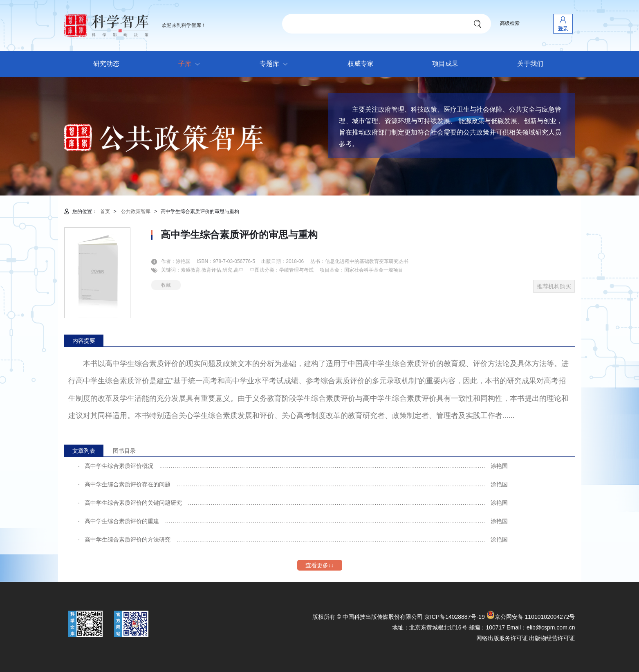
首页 (105, 211)
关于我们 (530, 64)
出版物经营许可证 (552, 638)
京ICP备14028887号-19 (455, 617)
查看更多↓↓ (320, 565)
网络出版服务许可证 (502, 638)
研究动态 (106, 64)
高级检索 (510, 23)
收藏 (166, 285)
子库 (191, 64)
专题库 (276, 64)
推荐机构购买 (554, 286)
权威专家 (361, 64)
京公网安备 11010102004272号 (531, 617)
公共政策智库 (136, 211)
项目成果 (445, 64)
